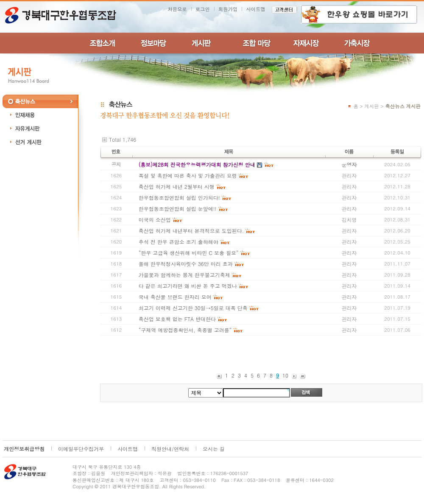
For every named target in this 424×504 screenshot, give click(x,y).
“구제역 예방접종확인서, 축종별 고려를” (186, 330)
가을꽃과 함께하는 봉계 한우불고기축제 (184, 275)
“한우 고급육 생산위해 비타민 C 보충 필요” (189, 253)
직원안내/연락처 (170, 449)
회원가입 (228, 9)
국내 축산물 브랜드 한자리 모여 (175, 297)
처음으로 (177, 9)
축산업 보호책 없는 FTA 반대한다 (177, 319)
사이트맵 (256, 9)
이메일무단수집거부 (81, 449)
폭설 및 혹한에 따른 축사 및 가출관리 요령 (188, 175)
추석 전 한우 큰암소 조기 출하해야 (179, 242)
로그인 (203, 9)
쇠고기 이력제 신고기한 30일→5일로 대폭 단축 (193, 308)
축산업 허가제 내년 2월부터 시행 (177, 186)
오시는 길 (214, 449)
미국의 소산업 (155, 220)
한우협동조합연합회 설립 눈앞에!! (178, 209)
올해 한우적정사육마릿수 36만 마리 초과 (186, 264)
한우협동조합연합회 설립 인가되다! (179, 197)
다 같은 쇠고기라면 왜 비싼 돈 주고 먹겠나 (188, 286)
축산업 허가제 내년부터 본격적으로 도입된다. (191, 231)
